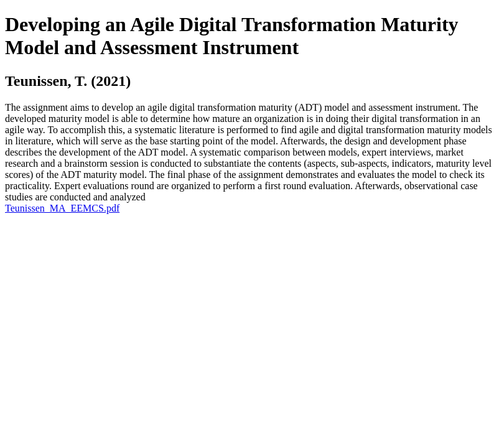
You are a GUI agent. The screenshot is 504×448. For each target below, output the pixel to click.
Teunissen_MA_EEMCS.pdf (62, 208)
